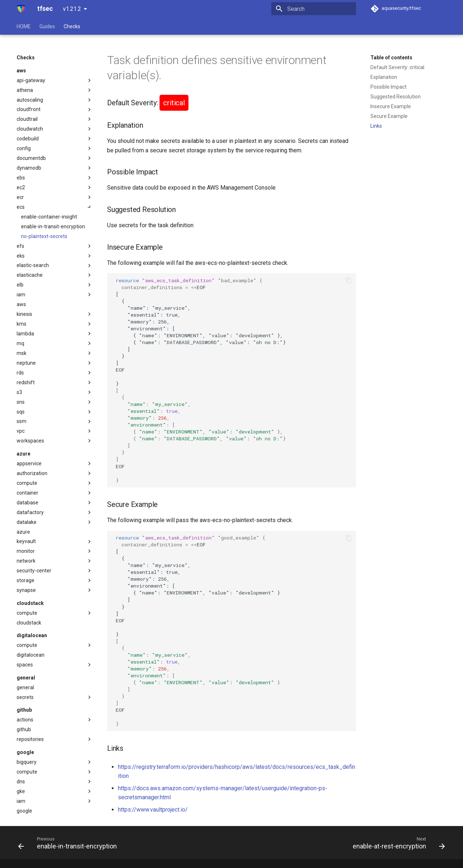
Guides (47, 26)
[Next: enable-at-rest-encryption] (397, 843)
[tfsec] (21, 9)
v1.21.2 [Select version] (72, 9)
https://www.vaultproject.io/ (153, 810)
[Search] (314, 9)
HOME (24, 26)
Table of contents (391, 58)
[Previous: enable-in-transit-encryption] (69, 843)
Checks (72, 26)
